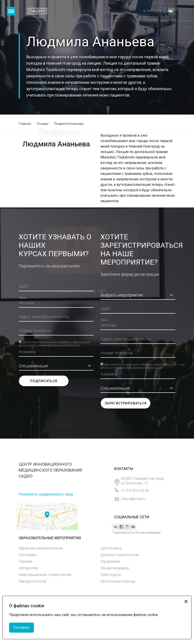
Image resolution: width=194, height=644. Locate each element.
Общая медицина (115, 568)
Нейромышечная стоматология (45, 575)
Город (22, 298)
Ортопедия (27, 555)
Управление (110, 561)
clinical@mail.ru (133, 499)
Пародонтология (32, 581)
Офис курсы (111, 575)
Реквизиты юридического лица (46, 494)
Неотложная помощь (118, 581)
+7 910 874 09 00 (135, 491)
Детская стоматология (120, 555)
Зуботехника (111, 548)
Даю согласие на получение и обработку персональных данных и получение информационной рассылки (54, 342)
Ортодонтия (28, 568)
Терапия (25, 561)
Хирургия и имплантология (41, 548)
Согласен (21, 627)
